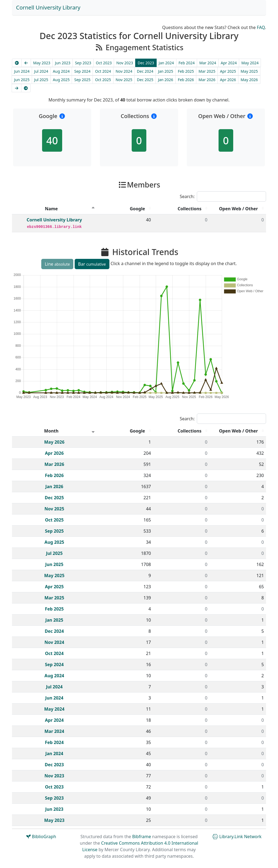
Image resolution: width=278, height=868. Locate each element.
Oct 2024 (103, 71)
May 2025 (249, 71)
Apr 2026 (228, 80)
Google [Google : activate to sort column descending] (137, 209)
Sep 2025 (82, 80)
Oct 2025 (103, 80)
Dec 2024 (145, 71)
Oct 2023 (104, 63)
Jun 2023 (63, 63)
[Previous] (26, 63)
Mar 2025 (207, 71)
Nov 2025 (124, 80)
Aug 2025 (61, 80)
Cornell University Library (48, 7)
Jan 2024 (166, 63)
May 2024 (250, 63)
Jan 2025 (166, 71)
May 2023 (42, 63)
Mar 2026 (207, 80)
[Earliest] (17, 63)
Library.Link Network (237, 837)
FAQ (261, 27)
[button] (62, 116)
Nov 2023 (125, 63)
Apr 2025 (228, 71)
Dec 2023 (146, 63)
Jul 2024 (41, 71)
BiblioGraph (41, 837)
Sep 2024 (82, 71)
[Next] (17, 88)
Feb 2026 (186, 80)
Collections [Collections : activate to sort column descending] (189, 209)
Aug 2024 (61, 71)
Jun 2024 (22, 71)
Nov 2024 (124, 71)
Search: (223, 196)
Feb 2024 (187, 63)
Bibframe (142, 837)
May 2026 (249, 80)
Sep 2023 (83, 63)
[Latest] (26, 88)
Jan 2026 (166, 80)
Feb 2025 (186, 71)
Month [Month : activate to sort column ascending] (51, 431)
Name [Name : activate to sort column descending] (51, 209)
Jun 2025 (22, 80)
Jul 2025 (41, 80)
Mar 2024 (208, 63)
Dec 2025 (145, 80)
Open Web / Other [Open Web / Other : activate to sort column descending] (238, 209)
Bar (92, 264)
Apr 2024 (229, 63)
